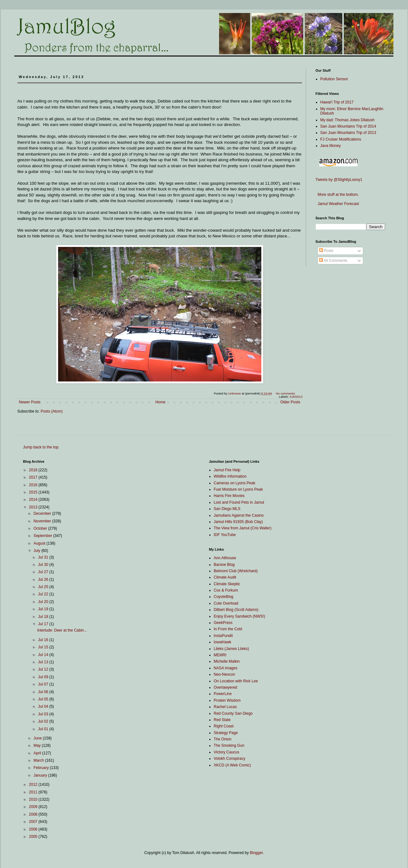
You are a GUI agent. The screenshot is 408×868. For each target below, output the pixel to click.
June (38, 738)
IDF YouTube (225, 535)
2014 (34, 500)
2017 (34, 477)
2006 (34, 829)
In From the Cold (228, 629)
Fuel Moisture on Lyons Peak (238, 489)
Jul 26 (44, 580)
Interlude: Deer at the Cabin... (62, 630)
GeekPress (223, 623)
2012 (34, 785)
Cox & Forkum (226, 590)
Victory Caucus (226, 752)
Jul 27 (44, 572)
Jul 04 (44, 706)
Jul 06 (44, 692)
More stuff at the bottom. (337, 195)
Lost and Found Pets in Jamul (239, 502)
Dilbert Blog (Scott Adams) (236, 610)
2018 (34, 470)
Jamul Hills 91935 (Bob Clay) (238, 522)
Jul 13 (44, 662)
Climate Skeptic (227, 584)
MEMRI (220, 655)
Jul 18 (44, 617)
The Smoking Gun (229, 745)
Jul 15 (44, 647)
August (40, 543)
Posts (326, 251)
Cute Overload (226, 603)
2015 (34, 492)
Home (160, 402)
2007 (34, 822)
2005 (34, 837)
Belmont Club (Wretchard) (236, 571)
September (43, 536)
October (41, 528)
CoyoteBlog (224, 597)
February (41, 768)
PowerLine (223, 694)
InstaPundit (223, 636)
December (43, 514)
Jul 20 (44, 602)
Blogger (256, 853)
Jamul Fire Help (227, 470)
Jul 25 (44, 587)
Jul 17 (44, 624)
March (39, 760)
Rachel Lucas (225, 707)
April (38, 753)
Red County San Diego (233, 713)
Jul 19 (44, 609)
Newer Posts (30, 402)
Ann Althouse (225, 558)
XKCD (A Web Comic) (232, 765)
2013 (34, 507)
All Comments (333, 261)
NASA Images (226, 668)
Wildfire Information (230, 476)
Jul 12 (44, 669)
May (37, 745)
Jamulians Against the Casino (239, 515)
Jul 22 (44, 594)
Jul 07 (44, 684)
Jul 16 (44, 640)
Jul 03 (44, 714)
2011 (34, 792)
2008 (34, 814)
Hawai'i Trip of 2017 (337, 102)
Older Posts (290, 402)
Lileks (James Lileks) (231, 649)
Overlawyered (225, 687)
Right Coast (224, 726)
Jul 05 (44, 699)
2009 (34, 807)
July (37, 551)
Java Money (331, 146)
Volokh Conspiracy (229, 759)
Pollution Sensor (334, 79)
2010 (34, 799)
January (41, 775)
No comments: (286, 393)
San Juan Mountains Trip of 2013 (348, 133)
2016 (34, 485)
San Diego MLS (227, 509)
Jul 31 (44, 557)
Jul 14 (44, 655)
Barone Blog (224, 565)
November (43, 521)
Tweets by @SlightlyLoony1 (339, 180)
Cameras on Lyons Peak (234, 483)
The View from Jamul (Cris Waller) (243, 528)
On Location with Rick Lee (236, 681)
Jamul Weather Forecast (337, 204)
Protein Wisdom (227, 700)
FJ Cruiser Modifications (341, 139)
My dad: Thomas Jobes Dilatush (348, 120)
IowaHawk (222, 642)
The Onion (223, 739)
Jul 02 (44, 721)
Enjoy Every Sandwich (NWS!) (239, 616)
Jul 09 (44, 677)
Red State (222, 720)
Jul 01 (44, 729)
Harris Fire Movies (229, 496)
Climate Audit (225, 577)
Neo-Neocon (224, 674)
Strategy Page (226, 733)
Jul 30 (44, 565)
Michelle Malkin (227, 661)
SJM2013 (296, 397)
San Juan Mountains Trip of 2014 (348, 126)
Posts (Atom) (52, 411)
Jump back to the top (41, 447)
